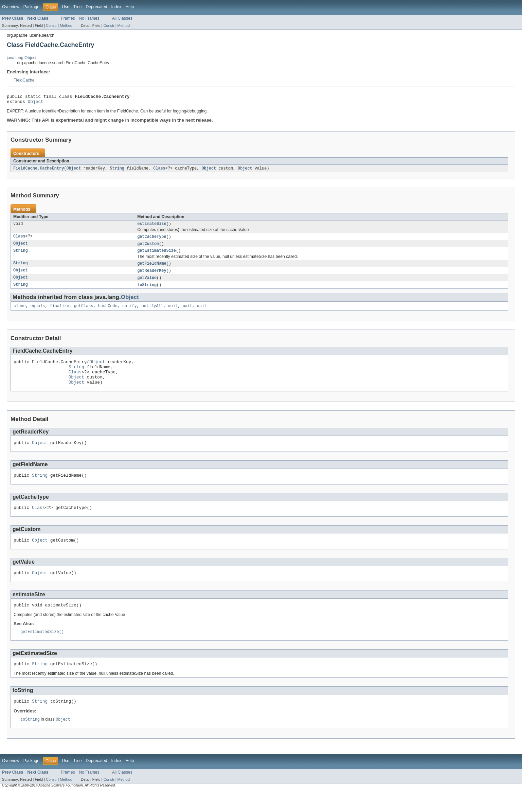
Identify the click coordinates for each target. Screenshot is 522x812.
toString (147, 290)
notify (130, 312)
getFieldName (152, 268)
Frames (68, 18)
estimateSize (152, 227)
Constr (51, 25)
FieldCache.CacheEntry (39, 171)
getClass (84, 312)
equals (38, 312)
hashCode (108, 312)
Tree (78, 7)
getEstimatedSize (157, 255)
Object (36, 103)
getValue (147, 283)
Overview (11, 7)
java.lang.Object (22, 58)
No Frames (89, 18)
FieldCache (24, 80)
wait (173, 312)
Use (66, 7)
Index (116, 7)
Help (130, 7)
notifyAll (152, 312)
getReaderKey (152, 276)
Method (66, 25)
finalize (60, 312)
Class (159, 171)
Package (31, 7)
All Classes (122, 18)
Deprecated (97, 7)
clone (20, 312)
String (117, 171)
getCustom (148, 247)
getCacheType (152, 240)
